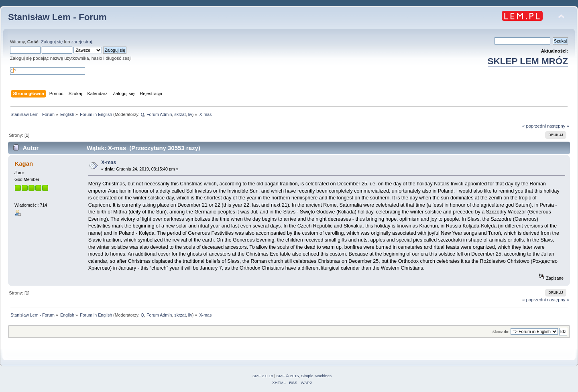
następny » (558, 126)
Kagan (24, 164)
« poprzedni (534, 126)
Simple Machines (316, 376)
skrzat (180, 114)
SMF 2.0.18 (263, 376)
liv (190, 114)
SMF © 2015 (288, 376)
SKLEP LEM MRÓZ (528, 61)
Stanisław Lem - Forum (57, 17)
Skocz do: (501, 332)
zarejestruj (82, 42)
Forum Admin (159, 114)
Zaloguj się (52, 42)
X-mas (109, 162)
